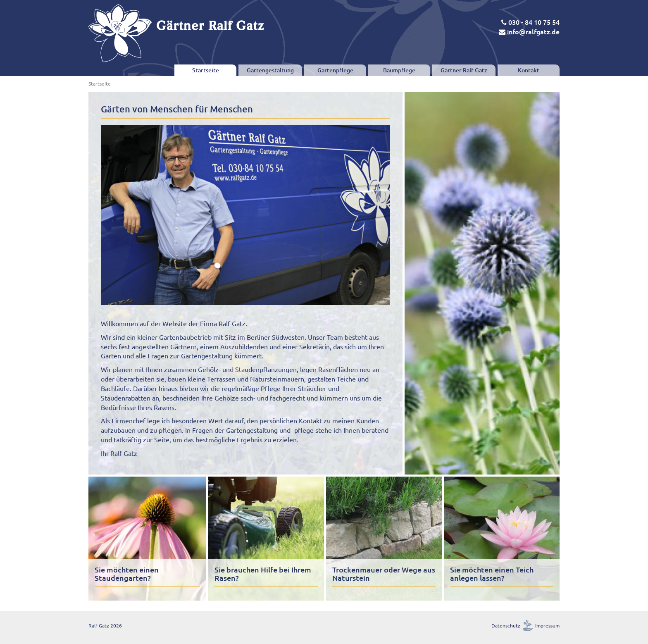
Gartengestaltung (270, 70)
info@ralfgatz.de (529, 31)
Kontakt (529, 70)
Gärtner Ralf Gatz (464, 70)
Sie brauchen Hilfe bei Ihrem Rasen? (263, 574)
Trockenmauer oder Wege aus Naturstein (384, 574)
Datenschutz (506, 625)
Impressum (547, 625)
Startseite (206, 70)
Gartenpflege (335, 70)
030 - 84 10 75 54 (530, 22)
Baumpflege (399, 70)
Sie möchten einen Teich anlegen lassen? (492, 574)
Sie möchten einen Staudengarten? (127, 574)
